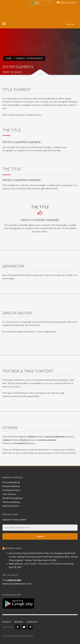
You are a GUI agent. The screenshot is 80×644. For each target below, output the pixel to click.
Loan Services (9, 494)
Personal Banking (11, 482)
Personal (7, 622)
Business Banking (11, 486)
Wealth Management (13, 498)
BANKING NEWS (14, 548)
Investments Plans (11, 490)
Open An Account (11, 506)
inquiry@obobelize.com (20, 584)
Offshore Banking (11, 502)
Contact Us (32, 622)
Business (19, 622)
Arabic (35, 3)
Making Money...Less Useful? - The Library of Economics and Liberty (41, 564)
